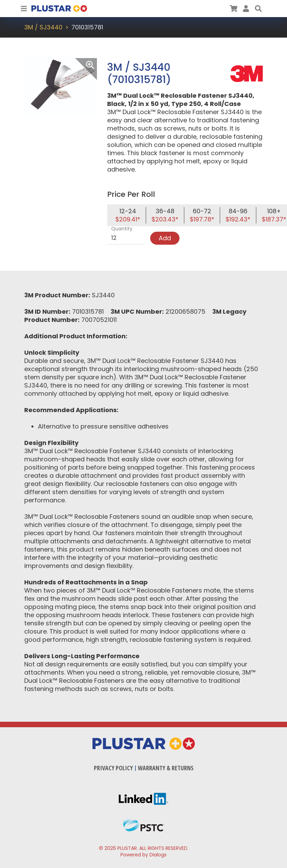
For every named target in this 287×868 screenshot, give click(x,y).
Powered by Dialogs (143, 855)
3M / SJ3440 (43, 27)
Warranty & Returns (166, 768)
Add (165, 238)
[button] (258, 9)
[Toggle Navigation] (24, 9)
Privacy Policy (113, 768)
